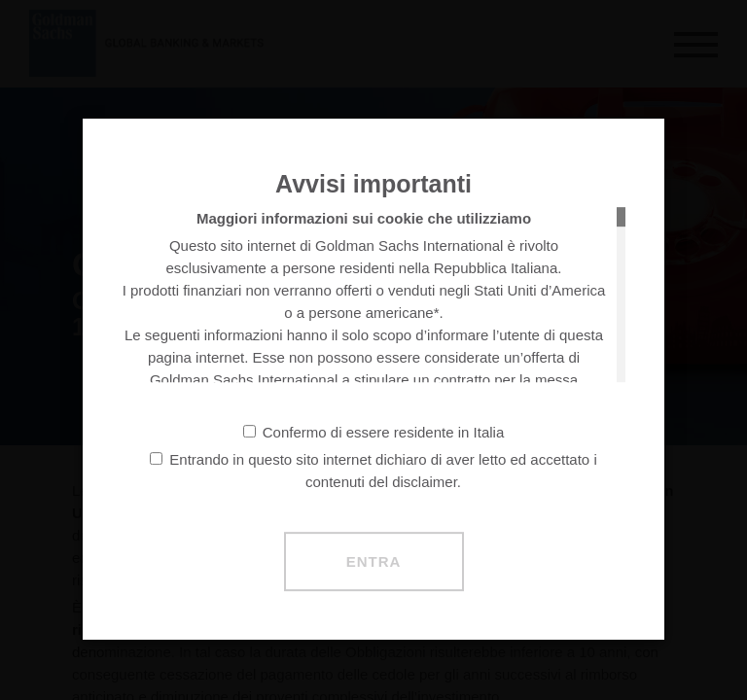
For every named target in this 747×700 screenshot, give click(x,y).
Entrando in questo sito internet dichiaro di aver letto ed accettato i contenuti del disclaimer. (373, 471)
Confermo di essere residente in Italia (373, 432)
